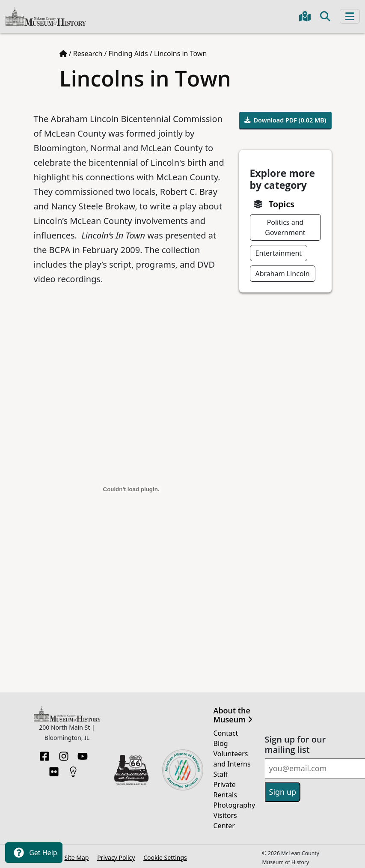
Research (88, 54)
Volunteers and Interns (232, 759)
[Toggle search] (325, 16)
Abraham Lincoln (283, 274)
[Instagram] (64, 754)
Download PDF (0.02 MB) (285, 120)
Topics (282, 204)
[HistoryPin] (73, 769)
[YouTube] (83, 754)
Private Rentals (225, 790)
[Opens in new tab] (131, 770)
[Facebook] (45, 754)
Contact (226, 733)
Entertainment (279, 253)
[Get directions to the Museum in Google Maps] (305, 16)
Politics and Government (285, 227)
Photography (234, 805)
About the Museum (233, 715)
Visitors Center (225, 820)
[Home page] (63, 54)
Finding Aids (128, 54)
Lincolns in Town (180, 54)
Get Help (34, 853)
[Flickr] (54, 769)
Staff (221, 774)
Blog (221, 743)
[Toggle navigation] (350, 16)
